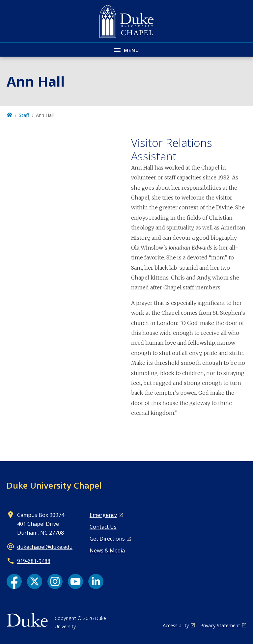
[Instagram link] (55, 581)
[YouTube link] (75, 581)
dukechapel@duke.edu (45, 547)
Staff (24, 115)
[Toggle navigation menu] (126, 50)
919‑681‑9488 (34, 561)
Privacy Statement (220, 625)
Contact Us (103, 527)
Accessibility (176, 625)
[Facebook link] (14, 581)
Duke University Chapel (54, 485)
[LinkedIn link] (96, 581)
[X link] (35, 581)
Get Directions (107, 539)
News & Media (107, 550)
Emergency (103, 515)
